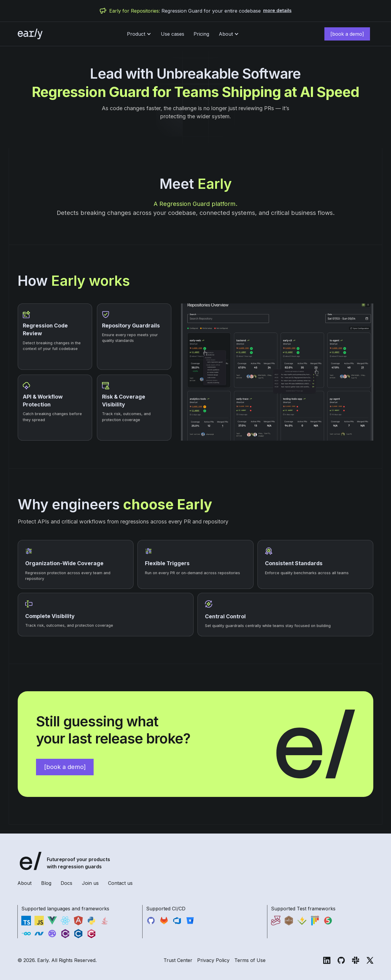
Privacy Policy (213, 960)
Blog (46, 883)
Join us (90, 883)
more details (277, 11)
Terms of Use (250, 960)
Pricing (201, 34)
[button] (139, 34)
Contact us (120, 883)
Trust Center (178, 960)
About (24, 883)
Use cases (173, 34)
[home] (29, 34)
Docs (66, 883)
